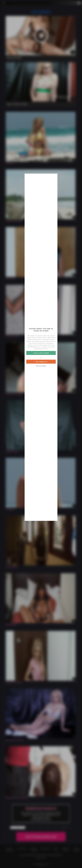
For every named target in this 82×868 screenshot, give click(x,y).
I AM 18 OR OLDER (41, 353)
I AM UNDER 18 (41, 362)
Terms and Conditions (41, 366)
